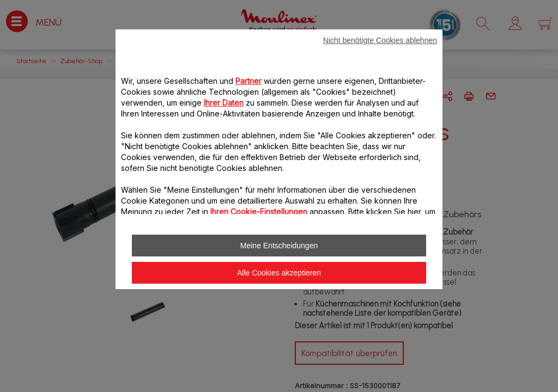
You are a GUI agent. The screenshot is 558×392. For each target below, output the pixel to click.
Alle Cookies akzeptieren (279, 273)
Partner (248, 81)
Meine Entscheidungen (279, 246)
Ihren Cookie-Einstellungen (259, 212)
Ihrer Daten (224, 103)
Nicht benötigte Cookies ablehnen (380, 40)
